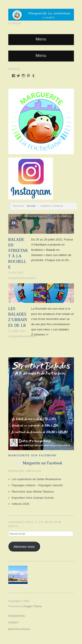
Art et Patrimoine (40, 217)
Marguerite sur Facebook (32, 455)
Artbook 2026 (21, 504)
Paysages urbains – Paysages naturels (37, 485)
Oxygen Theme (32, 606)
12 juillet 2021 (17, 331)
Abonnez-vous (24, 547)
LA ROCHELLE (62, 217)
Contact (14, 623)
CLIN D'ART (64, 286)
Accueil (31, 206)
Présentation (17, 616)
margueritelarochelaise (22, 278)
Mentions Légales (19, 629)
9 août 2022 (16, 273)
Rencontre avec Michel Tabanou (33, 492)
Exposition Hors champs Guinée (33, 498)
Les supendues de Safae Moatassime (37, 479)
